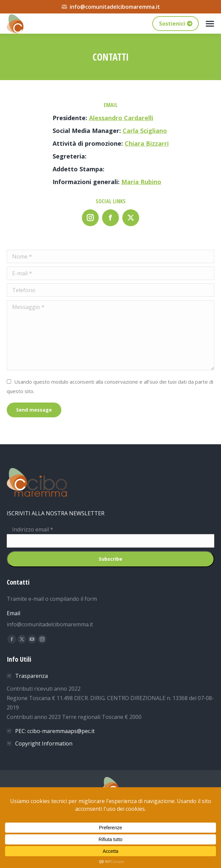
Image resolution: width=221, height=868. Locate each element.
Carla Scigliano (145, 131)
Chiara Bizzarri (147, 143)
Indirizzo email (30, 529)
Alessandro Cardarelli (121, 118)
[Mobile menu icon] (210, 24)
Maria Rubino (141, 182)
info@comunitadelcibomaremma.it (110, 7)
